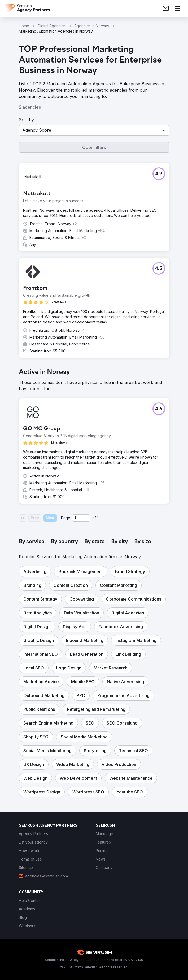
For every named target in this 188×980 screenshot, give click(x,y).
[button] (94, 130)
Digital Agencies (52, 26)
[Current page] (81, 518)
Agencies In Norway (92, 26)
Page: (66, 518)
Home (24, 26)
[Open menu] (177, 8)
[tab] (32, 542)
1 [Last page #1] (98, 518)
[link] (166, 8)
